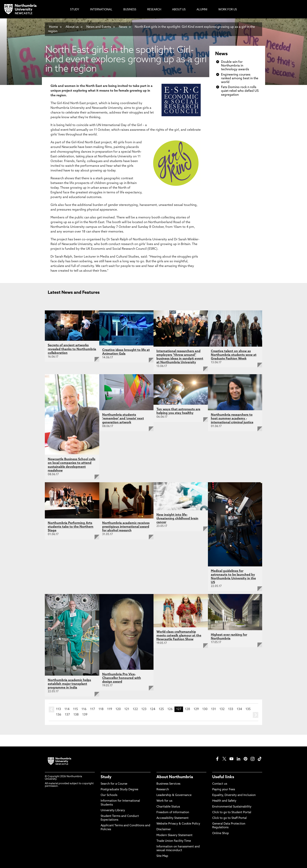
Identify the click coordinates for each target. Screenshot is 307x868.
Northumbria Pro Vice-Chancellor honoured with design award (122, 678)
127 (179, 709)
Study (106, 777)
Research (163, 790)
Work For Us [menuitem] (228, 10)
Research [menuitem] (154, 10)
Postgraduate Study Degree (119, 790)
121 (127, 709)
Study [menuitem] (75, 10)
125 (161, 709)
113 (58, 709)
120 (118, 709)
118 (101, 709)
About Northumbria (175, 777)
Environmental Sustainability (232, 807)
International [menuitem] (101, 10)
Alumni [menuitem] (202, 10)
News (123, 27)
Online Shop (221, 833)
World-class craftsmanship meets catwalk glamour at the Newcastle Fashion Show (179, 636)
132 (222, 709)
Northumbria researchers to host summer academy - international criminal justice (232, 419)
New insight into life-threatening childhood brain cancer (177, 519)
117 (93, 709)
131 (214, 709)
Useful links (223, 777)
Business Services (168, 784)
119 (110, 709)
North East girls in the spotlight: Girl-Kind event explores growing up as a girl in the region (151, 29)
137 (67, 715)
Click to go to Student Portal (232, 813)
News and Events (99, 27)
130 (205, 709)
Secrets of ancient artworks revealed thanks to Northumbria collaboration (72, 349)
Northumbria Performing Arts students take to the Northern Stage (71, 527)
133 (231, 709)
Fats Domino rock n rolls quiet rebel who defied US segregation (240, 91)
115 (75, 709)
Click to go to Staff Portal (229, 818)
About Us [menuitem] (179, 10)
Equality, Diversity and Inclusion (234, 795)
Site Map (162, 856)
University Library (113, 811)
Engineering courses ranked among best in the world (240, 78)
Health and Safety (224, 801)
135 (248, 709)
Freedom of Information (173, 813)
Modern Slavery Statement (174, 835)
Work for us (164, 801)
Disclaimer (164, 830)
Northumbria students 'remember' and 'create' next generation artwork (123, 419)
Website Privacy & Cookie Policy (178, 824)
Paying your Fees (224, 790)
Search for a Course (114, 784)
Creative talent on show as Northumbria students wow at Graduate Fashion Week (234, 355)
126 (170, 709)
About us (72, 27)
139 (85, 715)
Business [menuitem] (130, 10)
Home (53, 27)
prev (51, 709)
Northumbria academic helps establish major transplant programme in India (69, 684)
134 (239, 709)
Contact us (220, 784)
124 (153, 709)
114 (67, 709)
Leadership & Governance (174, 795)
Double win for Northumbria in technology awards (235, 66)
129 (196, 709)
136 (59, 715)
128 (187, 709)
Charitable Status (168, 807)
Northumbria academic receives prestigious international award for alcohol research (126, 527)
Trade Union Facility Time (174, 841)
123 (144, 709)
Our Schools (109, 795)
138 (76, 715)
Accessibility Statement (172, 818)
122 (135, 709)
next (256, 715)
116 (84, 709)
